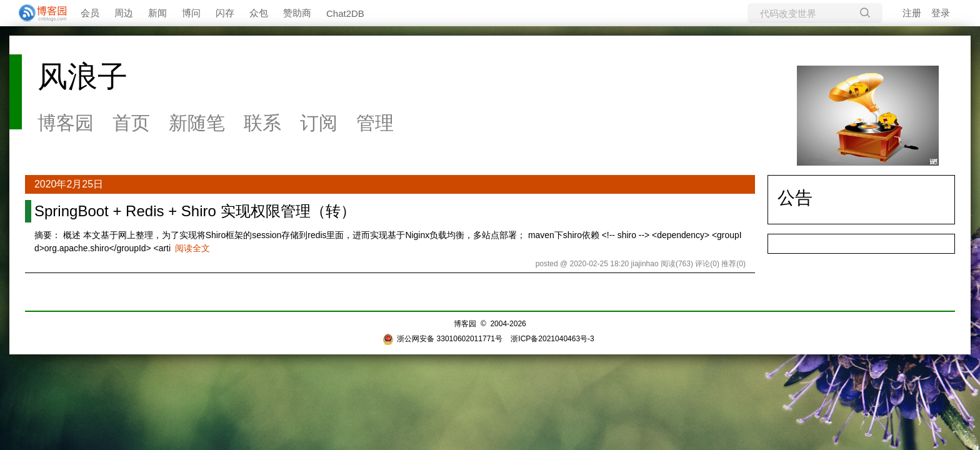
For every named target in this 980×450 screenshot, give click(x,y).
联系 (262, 123)
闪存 (225, 13)
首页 (131, 123)
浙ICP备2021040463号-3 (552, 339)
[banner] (37, 13)
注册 (912, 13)
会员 (90, 13)
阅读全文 (192, 248)
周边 (124, 13)
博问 (191, 13)
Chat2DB (345, 13)
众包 (259, 13)
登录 (941, 13)
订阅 (319, 123)
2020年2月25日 (69, 184)
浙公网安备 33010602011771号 (442, 339)
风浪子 (82, 77)
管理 (375, 123)
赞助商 (297, 13)
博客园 (66, 123)
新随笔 (197, 123)
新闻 (157, 13)
